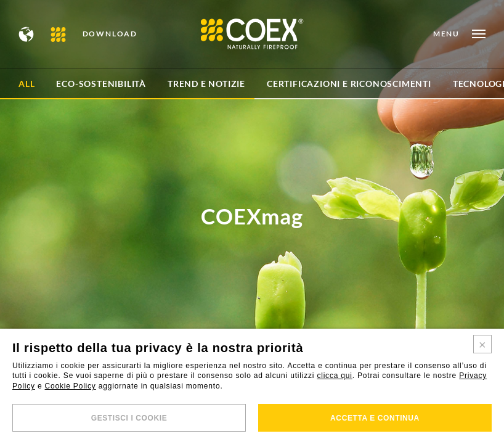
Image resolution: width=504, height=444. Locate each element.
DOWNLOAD (110, 34)
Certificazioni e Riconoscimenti (349, 84)
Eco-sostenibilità (101, 84)
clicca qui (334, 376)
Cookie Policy (71, 386)
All (26, 84)
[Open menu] (459, 34)
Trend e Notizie (206, 84)
